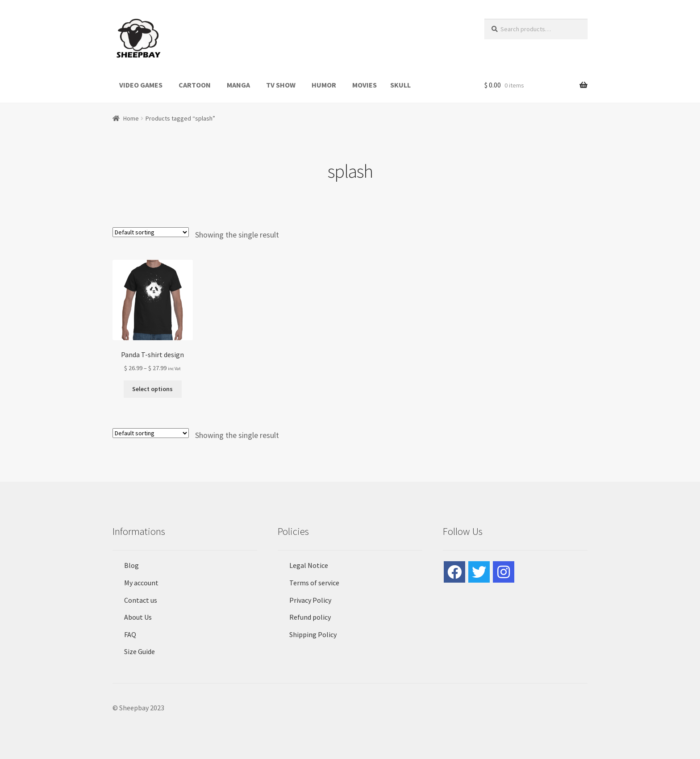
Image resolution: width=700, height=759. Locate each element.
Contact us (141, 600)
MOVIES (365, 85)
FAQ (130, 634)
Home (131, 118)
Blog (131, 565)
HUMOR (324, 85)
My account (141, 583)
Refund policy (310, 617)
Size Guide (140, 651)
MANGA (238, 85)
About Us (138, 617)
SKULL (400, 85)
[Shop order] (151, 232)
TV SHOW (281, 85)
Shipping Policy (313, 634)
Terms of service (314, 583)
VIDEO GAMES (141, 85)
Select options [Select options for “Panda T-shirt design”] (152, 389)
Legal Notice (309, 565)
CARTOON (195, 85)
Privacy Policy (310, 600)
